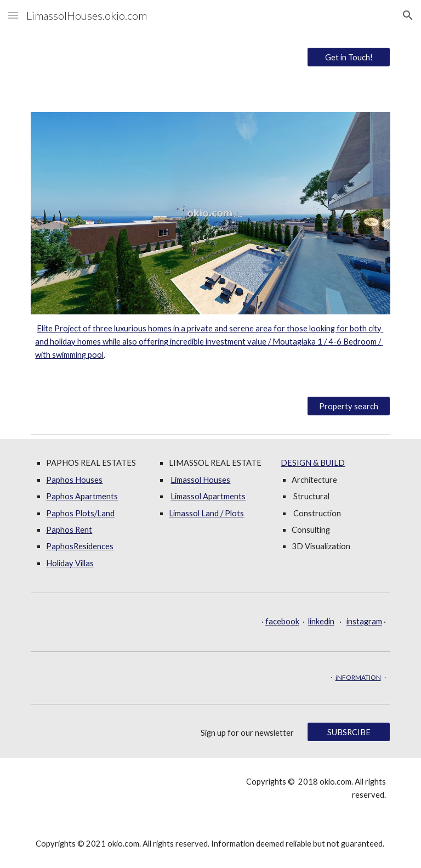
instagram (364, 621)
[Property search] (348, 406)
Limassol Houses (200, 480)
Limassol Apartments (208, 496)
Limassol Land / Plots (206, 513)
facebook (282, 621)
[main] (210, 342)
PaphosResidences (80, 546)
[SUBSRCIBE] (348, 732)
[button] (13, 15)
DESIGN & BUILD (313, 463)
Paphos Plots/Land (80, 513)
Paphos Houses (74, 480)
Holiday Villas (70, 563)
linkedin (321, 621)
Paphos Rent (69, 530)
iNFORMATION (358, 677)
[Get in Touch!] (348, 57)
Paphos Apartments (82, 496)
